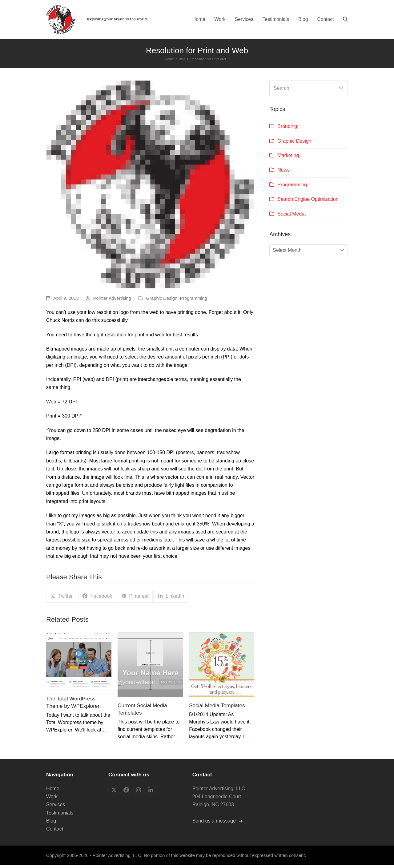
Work (52, 799)
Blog (51, 824)
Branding (287, 129)
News (283, 173)
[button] (345, 21)
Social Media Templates (217, 708)
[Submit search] (341, 91)
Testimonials (60, 815)
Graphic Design (162, 301)
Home (53, 791)
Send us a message (217, 824)
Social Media (291, 216)
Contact (55, 832)
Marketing (288, 158)
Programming (193, 301)
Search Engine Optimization (308, 202)
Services (56, 807)
